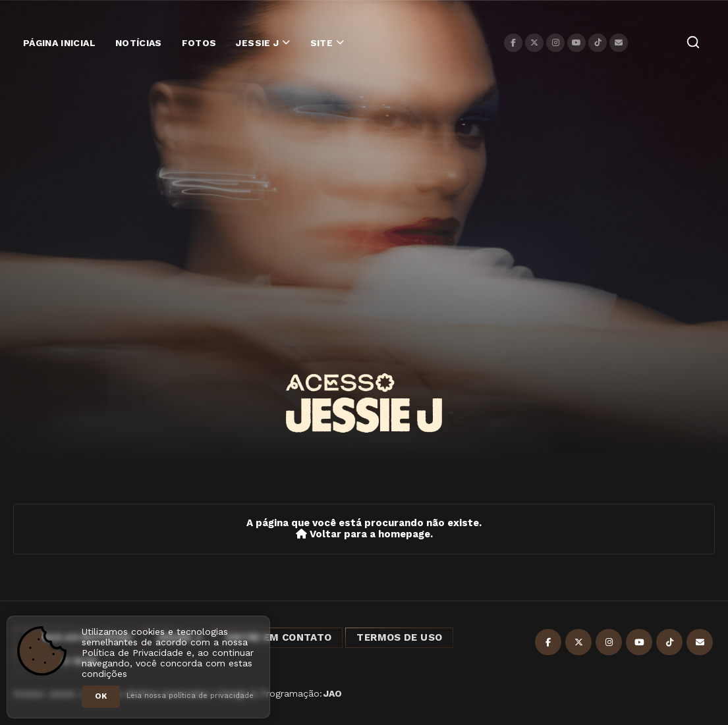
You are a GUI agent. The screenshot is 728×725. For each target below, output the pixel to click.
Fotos (199, 43)
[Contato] (619, 43)
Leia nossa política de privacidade (190, 696)
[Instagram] (555, 43)
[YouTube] (576, 43)
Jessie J (257, 43)
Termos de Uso (399, 637)
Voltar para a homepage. (364, 534)
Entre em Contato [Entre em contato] (279, 637)
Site (322, 43)
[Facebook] (513, 43)
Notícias (139, 43)
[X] (534, 43)
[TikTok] (598, 43)
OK (101, 696)
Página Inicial (59, 43)
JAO (333, 693)
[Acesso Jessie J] (364, 403)
